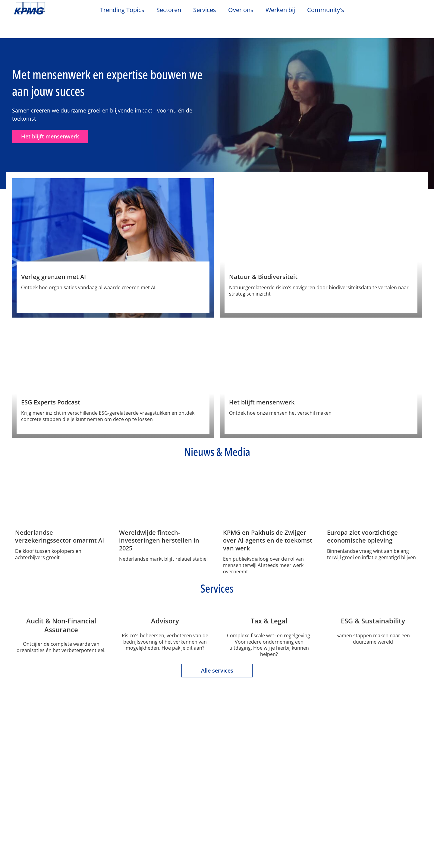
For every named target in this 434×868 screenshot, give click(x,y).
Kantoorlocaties (33, 803)
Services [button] (205, 10)
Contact (24, 793)
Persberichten (94, 814)
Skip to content (53, 8)
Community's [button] (326, 10)
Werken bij (283, 10)
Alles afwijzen (332, 847)
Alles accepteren (375, 847)
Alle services (217, 724)
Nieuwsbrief (91, 803)
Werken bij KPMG (35, 814)
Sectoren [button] (169, 10)
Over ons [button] (241, 10)
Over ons (27, 781)
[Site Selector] (415, 11)
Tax (143, 820)
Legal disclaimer (36, 748)
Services (150, 781)
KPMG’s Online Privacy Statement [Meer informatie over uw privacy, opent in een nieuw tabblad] (111, 862)
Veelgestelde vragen (249, 748)
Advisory (149, 809)
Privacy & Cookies (94, 748)
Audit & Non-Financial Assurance (164, 796)
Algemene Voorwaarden (46, 758)
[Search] (401, 11)
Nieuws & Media (99, 781)
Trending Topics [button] (122, 10)
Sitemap (198, 748)
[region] (217, 846)
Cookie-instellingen (289, 847)
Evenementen (93, 793)
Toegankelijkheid (152, 748)
